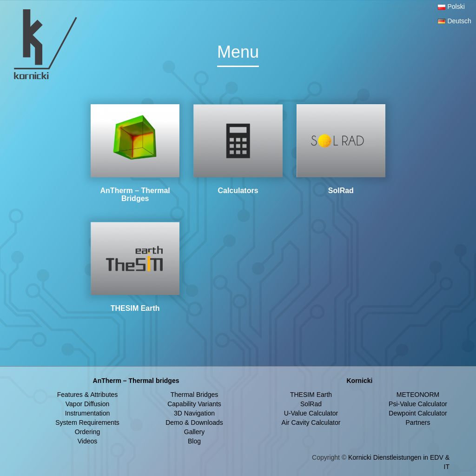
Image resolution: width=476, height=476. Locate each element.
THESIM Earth (135, 308)
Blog (194, 441)
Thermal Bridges (195, 395)
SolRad (341, 191)
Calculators (238, 191)
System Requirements (87, 422)
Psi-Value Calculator (418, 404)
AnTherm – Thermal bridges (136, 381)
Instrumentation (88, 413)
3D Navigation (194, 413)
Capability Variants (194, 404)
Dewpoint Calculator (418, 413)
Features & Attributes (88, 395)
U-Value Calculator (311, 413)
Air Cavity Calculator (311, 422)
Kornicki (359, 381)
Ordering (87, 432)
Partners (418, 422)
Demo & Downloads (194, 422)
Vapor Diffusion (87, 404)
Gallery (194, 432)
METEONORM (418, 395)
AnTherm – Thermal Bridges (135, 195)
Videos (88, 441)
